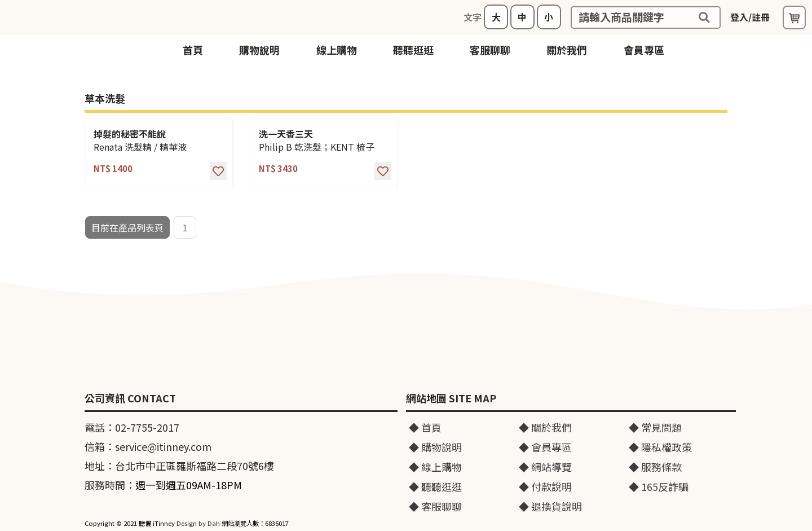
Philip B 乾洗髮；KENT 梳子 (317, 147)
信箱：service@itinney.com (148, 446)
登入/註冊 (750, 17)
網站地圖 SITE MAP (451, 398)
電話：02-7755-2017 (132, 427)
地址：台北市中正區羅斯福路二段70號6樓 (179, 466)
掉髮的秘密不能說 (130, 134)
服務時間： (163, 485)
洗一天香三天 (286, 134)
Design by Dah (198, 523)
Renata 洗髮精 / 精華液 (140, 147)
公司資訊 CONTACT (130, 398)
